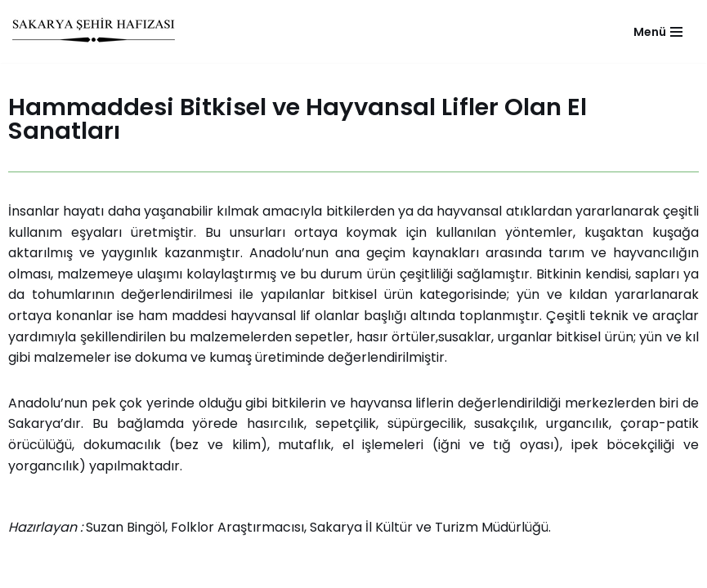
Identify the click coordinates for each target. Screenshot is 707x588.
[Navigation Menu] (658, 32)
